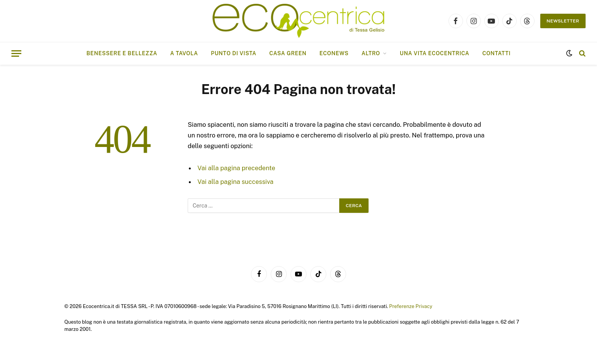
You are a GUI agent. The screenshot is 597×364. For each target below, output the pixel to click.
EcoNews (334, 53)
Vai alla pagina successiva (236, 182)
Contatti (496, 53)
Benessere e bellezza (122, 53)
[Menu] (16, 53)
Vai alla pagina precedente (236, 168)
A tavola (184, 53)
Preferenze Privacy (411, 306)
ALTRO (371, 53)
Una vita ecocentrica (435, 53)
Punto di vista (234, 53)
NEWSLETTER (563, 21)
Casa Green (288, 53)
